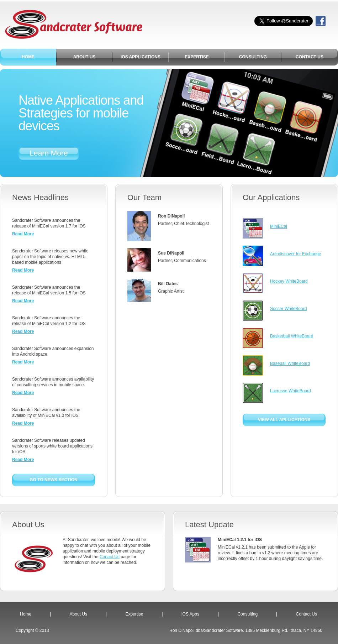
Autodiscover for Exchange (295, 254)
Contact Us (307, 614)
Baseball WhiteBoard (290, 363)
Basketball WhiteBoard (292, 336)
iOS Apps (190, 614)
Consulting (247, 614)
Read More (23, 234)
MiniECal (279, 226)
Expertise (134, 614)
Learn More (49, 153)
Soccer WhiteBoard (288, 309)
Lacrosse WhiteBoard (291, 391)
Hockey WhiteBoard (289, 281)
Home (26, 614)
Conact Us (110, 557)
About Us (78, 614)
